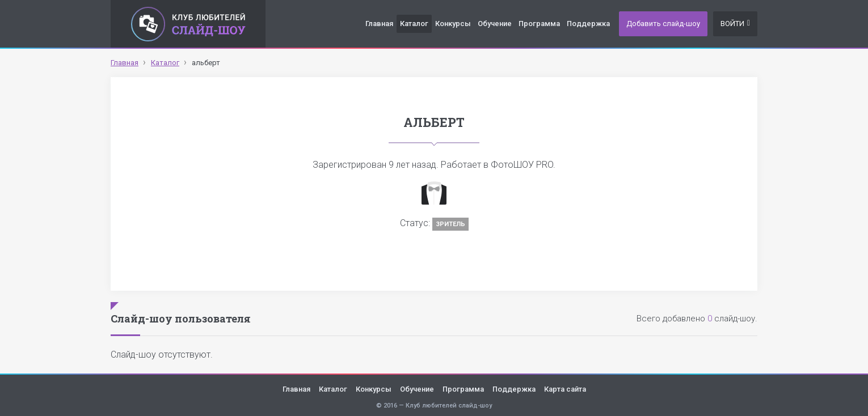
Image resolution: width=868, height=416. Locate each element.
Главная (379, 24)
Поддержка (588, 24)
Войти (735, 24)
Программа (539, 24)
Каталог (414, 24)
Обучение (495, 24)
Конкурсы (453, 24)
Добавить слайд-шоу (663, 24)
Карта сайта (565, 389)
